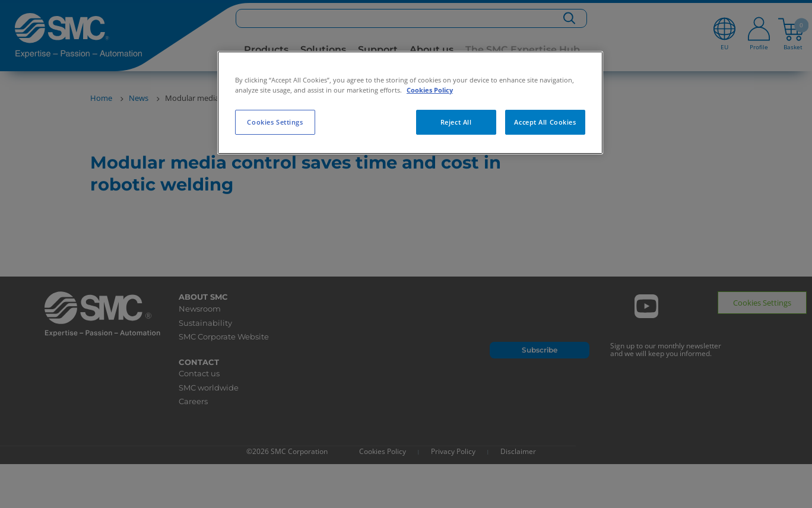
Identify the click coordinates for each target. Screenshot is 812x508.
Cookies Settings (275, 122)
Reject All (456, 122)
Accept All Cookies (545, 122)
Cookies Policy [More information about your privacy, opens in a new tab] (430, 90)
